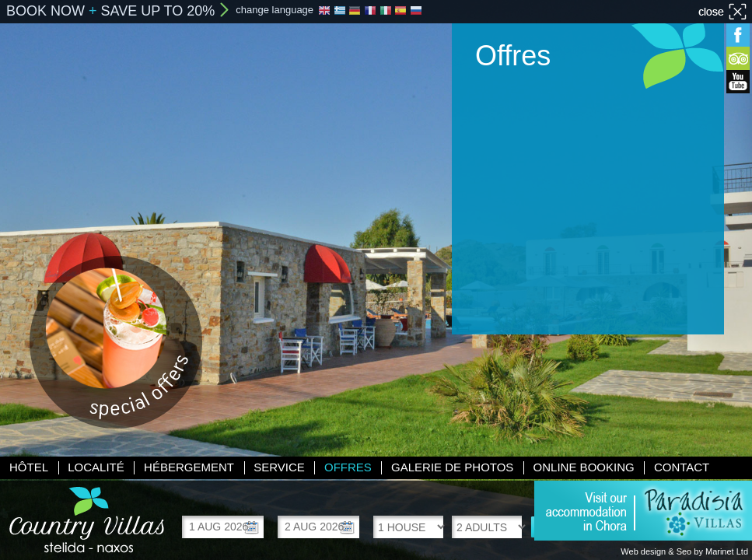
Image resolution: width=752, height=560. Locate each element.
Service (279, 467)
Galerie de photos (452, 467)
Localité (96, 467)
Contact (682, 467)
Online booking (584, 467)
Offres (348, 467)
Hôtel (29, 467)
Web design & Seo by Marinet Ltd (684, 551)
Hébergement (189, 467)
